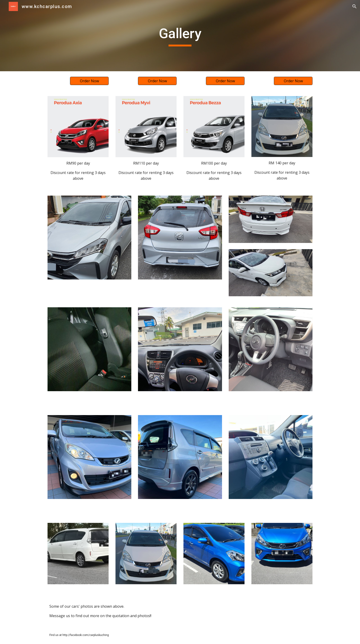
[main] (180, 36)
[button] (354, 6)
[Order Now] (89, 81)
